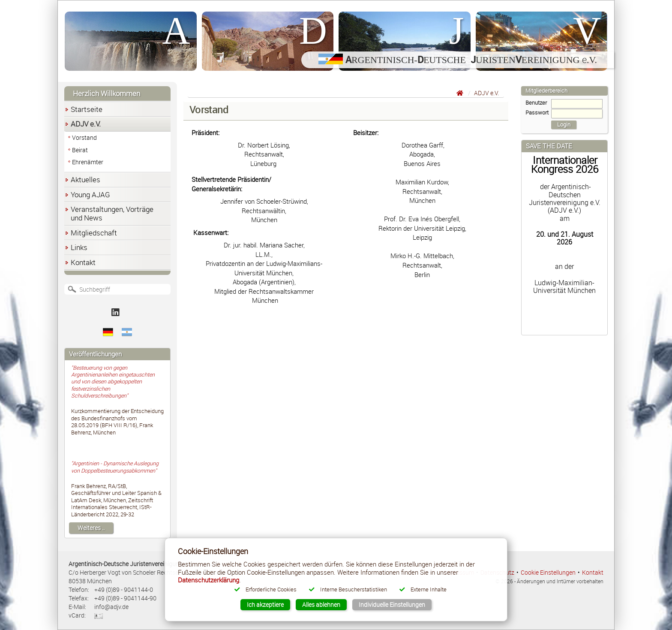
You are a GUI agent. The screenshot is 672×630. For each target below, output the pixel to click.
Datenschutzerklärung (208, 580)
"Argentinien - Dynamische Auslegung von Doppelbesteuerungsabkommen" (115, 467)
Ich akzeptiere (265, 604)
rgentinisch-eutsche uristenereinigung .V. (458, 60)
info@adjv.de (111, 607)
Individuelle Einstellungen (392, 604)
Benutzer (564, 103)
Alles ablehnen (321, 604)
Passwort (564, 113)
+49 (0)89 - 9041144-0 (124, 589)
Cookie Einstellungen (548, 572)
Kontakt (593, 572)
